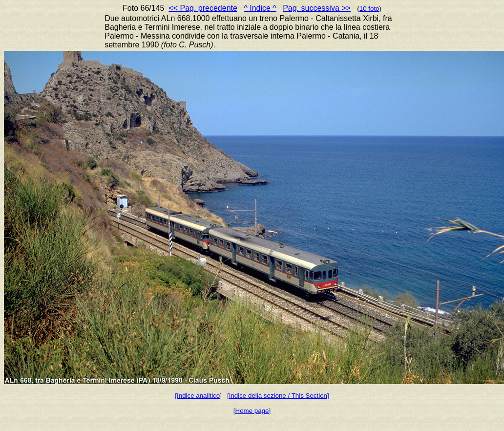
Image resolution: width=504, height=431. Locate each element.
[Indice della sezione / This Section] (278, 396)
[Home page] (252, 411)
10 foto (369, 9)
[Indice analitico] (198, 396)
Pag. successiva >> (317, 8)
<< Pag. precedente (203, 8)
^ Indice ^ (260, 8)
